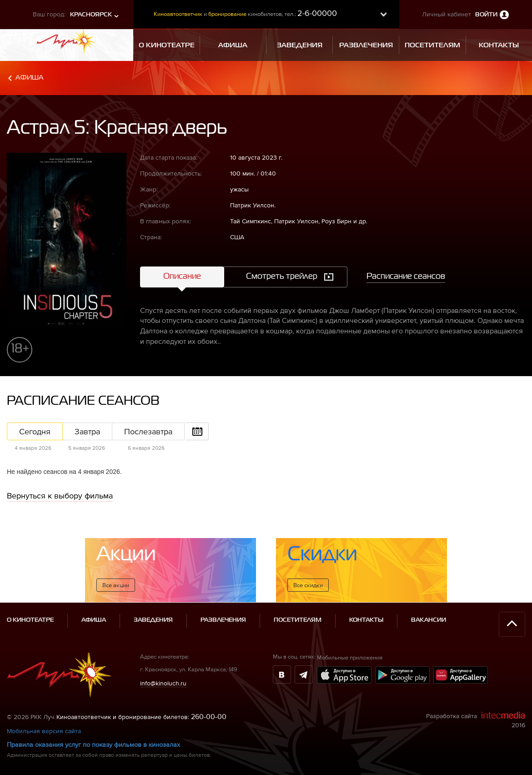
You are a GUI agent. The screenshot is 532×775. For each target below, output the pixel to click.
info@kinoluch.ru (163, 683)
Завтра (87, 431)
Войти (486, 15)
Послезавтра (148, 431)
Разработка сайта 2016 (476, 720)
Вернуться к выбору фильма (60, 496)
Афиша (30, 78)
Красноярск (91, 15)
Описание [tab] (182, 277)
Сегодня (35, 431)
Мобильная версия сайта (44, 731)
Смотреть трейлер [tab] (282, 277)
